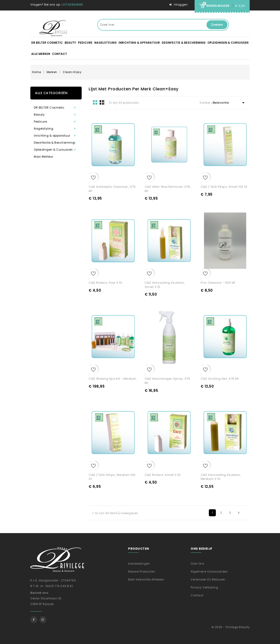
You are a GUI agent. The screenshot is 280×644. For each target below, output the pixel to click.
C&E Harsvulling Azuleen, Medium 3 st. (221, 477)
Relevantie (230, 103)
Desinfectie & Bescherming (184, 43)
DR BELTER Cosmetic (47, 43)
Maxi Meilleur (44, 157)
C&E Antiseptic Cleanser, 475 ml (112, 189)
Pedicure (85, 43)
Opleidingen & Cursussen (228, 43)
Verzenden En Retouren (208, 579)
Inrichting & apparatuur (139, 43)
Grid (95, 102)
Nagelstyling (105, 43)
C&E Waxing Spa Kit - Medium (113, 379)
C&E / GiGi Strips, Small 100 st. (224, 187)
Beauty (70, 43)
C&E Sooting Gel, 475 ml (220, 379)
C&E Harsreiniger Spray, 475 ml (168, 381)
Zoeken (217, 25)
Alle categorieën (51, 93)
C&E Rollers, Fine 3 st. (106, 283)
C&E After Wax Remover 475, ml (168, 189)
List (102, 102)
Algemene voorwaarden (209, 571)
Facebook (34, 620)
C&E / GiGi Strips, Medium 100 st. (112, 477)
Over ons (197, 564)
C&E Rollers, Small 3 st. (163, 475)
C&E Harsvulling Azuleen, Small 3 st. (165, 285)
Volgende (239, 513)
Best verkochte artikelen (146, 579)
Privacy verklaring (204, 587)
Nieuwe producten (142, 571)
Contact (59, 54)
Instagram (43, 620)
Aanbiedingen (139, 564)
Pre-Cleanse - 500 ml (218, 283)
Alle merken (41, 54)
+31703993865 (72, 5)
